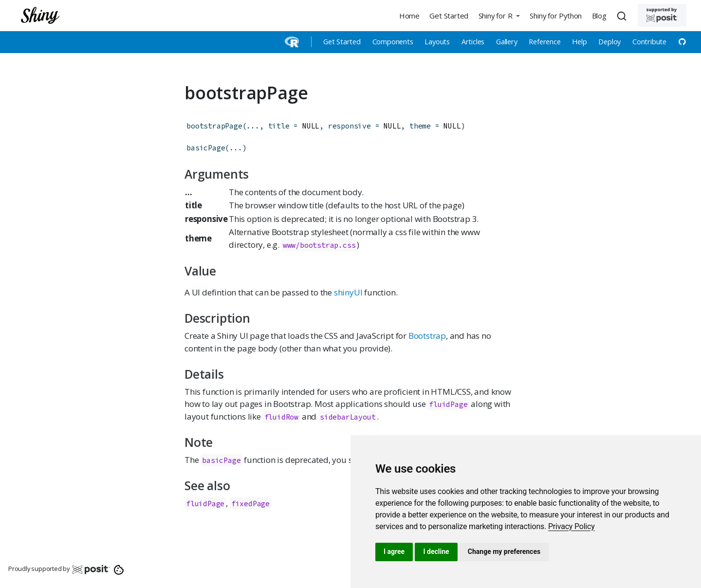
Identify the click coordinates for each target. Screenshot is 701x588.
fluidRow (281, 417)
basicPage (206, 148)
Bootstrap (427, 336)
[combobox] (623, 16)
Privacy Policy (572, 526)
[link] (572, 526)
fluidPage (448, 404)
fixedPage (250, 504)
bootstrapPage (214, 126)
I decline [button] (436, 551)
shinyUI (348, 292)
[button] (499, 15)
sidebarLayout (348, 417)
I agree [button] (394, 551)
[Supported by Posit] (662, 15)
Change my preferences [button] (504, 551)
